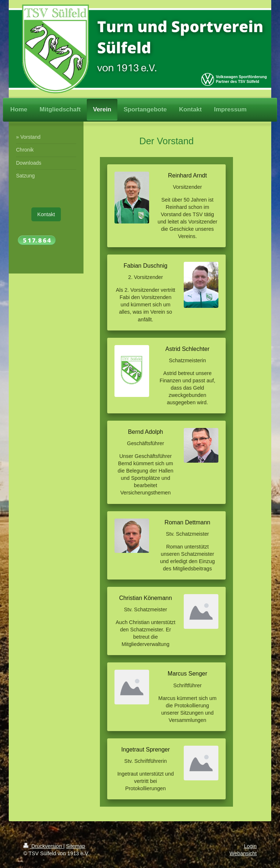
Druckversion (43, 846)
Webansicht (243, 853)
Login (250, 846)
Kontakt (46, 214)
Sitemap (75, 846)
